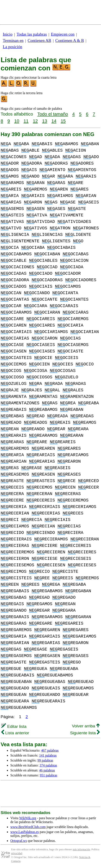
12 (35, 121)
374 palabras (48, 765)
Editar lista (14, 726)
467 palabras (50, 750)
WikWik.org (28, 818)
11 (26, 121)
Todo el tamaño (53, 114)
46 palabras (47, 770)
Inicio (8, 34)
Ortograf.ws (19, 841)
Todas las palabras (32, 34)
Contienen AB (39, 40)
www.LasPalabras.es (25, 832)
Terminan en (13, 40)
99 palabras (45, 760)
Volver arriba (86, 726)
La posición (12, 47)
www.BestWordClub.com (28, 827)
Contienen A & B (70, 40)
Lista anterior (15, 733)
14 (54, 121)
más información (81, 849)
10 (17, 121)
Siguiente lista (85, 733)
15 (63, 121)
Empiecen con (63, 34)
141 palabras (48, 755)
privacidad (17, 853)
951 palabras (48, 775)
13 (45, 121)
